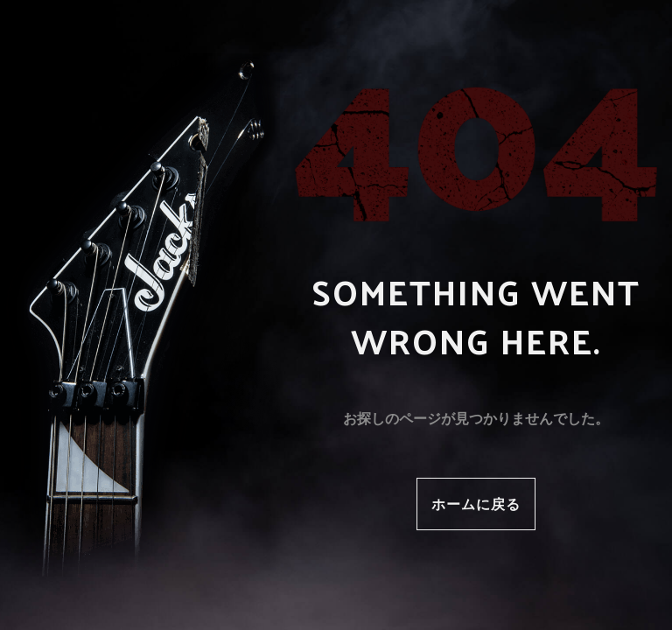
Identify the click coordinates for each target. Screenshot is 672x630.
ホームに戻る (476, 504)
